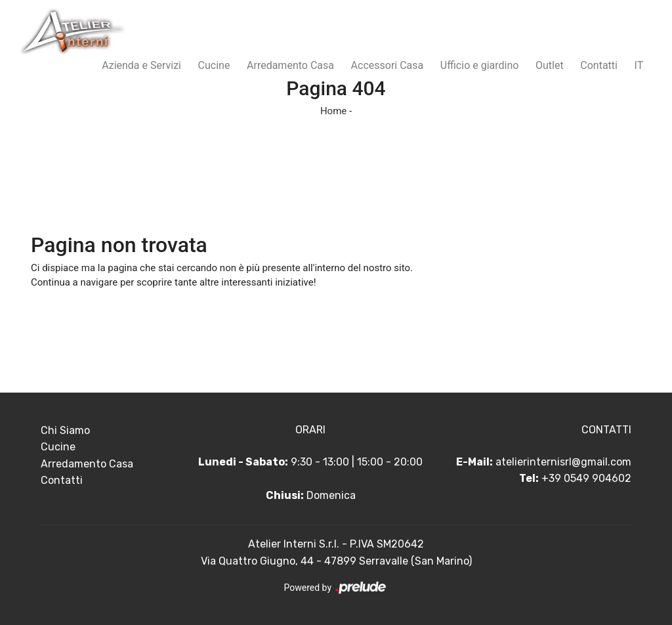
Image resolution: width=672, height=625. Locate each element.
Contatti (599, 65)
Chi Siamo (65, 430)
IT (639, 65)
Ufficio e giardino (480, 65)
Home (333, 111)
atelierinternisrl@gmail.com (563, 462)
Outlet (550, 65)
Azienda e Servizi (141, 65)
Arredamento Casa (290, 65)
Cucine (214, 65)
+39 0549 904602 (586, 478)
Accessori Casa (388, 65)
